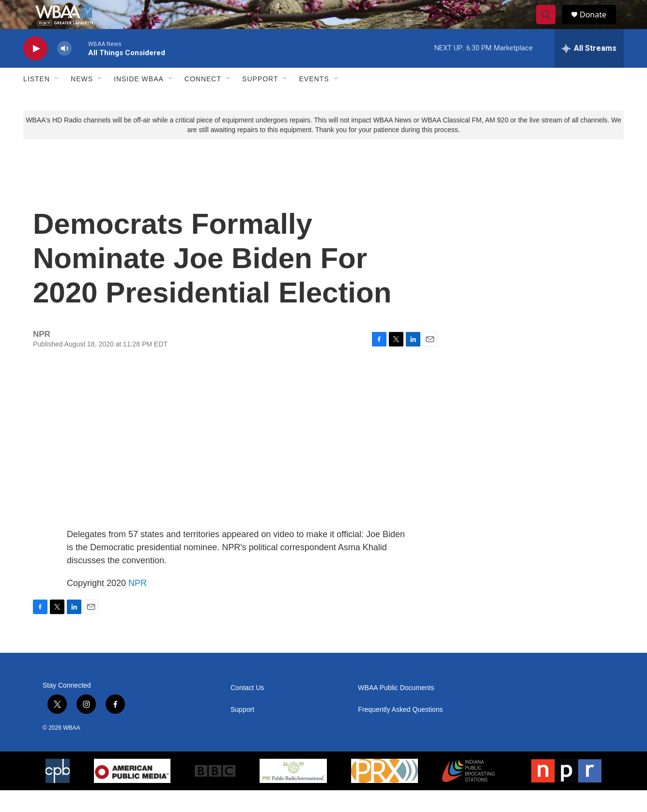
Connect (203, 101)
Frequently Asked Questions (400, 731)
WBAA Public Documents (396, 710)
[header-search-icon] (550, 26)
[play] (35, 70)
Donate (599, 25)
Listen (37, 101)
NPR (138, 605)
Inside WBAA (139, 101)
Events (314, 101)
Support (260, 101)
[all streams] (589, 70)
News (82, 101)
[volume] (64, 70)
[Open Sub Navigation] (57, 101)
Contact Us (247, 710)
